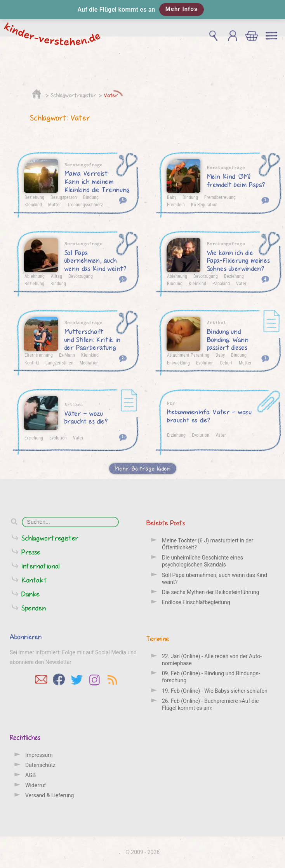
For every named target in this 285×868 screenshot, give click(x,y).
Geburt (226, 363)
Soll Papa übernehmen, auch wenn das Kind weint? (215, 579)
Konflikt (32, 363)
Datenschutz (40, 765)
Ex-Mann (67, 355)
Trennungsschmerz (85, 204)
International (41, 566)
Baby (172, 197)
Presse (31, 552)
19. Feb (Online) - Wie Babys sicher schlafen (215, 691)
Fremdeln (176, 204)
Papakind (221, 283)
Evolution (205, 363)
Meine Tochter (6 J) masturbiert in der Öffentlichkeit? (208, 544)
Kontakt (34, 580)
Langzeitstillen (59, 363)
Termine (158, 639)
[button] (142, 10)
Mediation (89, 363)
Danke (31, 594)
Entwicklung (178, 363)
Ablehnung (35, 276)
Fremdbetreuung (220, 197)
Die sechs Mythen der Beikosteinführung (211, 592)
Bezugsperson (64, 197)
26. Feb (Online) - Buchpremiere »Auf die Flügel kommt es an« (210, 704)
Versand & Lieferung (50, 795)
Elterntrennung (39, 355)
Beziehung (34, 197)
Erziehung (34, 437)
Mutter (55, 204)
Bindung (91, 197)
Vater (111, 95)
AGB (30, 775)
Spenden (34, 608)
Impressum (39, 755)
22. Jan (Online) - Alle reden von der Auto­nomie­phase (212, 660)
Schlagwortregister (74, 95)
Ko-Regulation (204, 204)
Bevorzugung (81, 276)
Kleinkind (33, 204)
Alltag (56, 276)
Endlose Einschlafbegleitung (196, 602)
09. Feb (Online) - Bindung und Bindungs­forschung (211, 677)
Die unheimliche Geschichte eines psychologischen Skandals (202, 561)
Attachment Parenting (188, 355)
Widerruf (36, 785)
